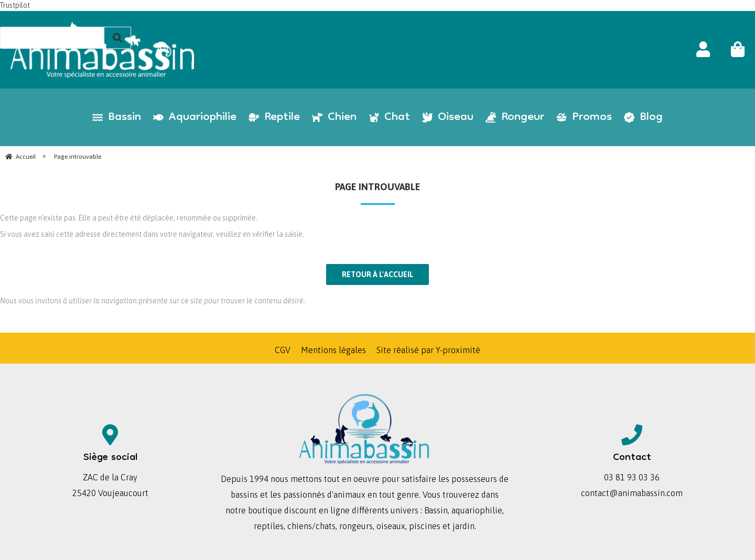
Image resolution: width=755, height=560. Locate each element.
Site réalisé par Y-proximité (428, 350)
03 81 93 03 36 (632, 477)
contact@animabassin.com (632, 493)
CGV (283, 350)
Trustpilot (15, 5)
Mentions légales (333, 350)
